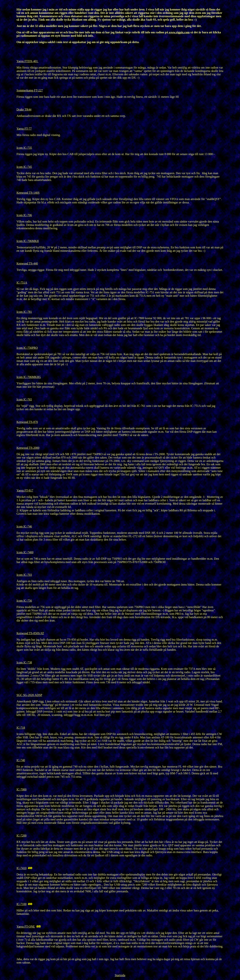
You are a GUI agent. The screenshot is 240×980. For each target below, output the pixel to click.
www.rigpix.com (179, 32)
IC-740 (21, 760)
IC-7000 (21, 789)
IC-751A (22, 283)
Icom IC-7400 (25, 552)
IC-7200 (21, 835)
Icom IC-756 (24, 601)
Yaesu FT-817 (25, 490)
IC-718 (21, 728)
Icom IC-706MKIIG (29, 377)
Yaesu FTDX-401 (28, 61)
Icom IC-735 (24, 148)
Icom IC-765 (24, 399)
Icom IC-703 (24, 575)
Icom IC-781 (24, 312)
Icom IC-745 (24, 167)
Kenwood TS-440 (27, 263)
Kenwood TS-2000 (28, 448)
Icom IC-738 (24, 662)
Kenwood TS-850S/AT (30, 633)
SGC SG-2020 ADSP (29, 695)
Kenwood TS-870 (27, 422)
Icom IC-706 (24, 215)
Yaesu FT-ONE (26, 927)
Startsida (120, 975)
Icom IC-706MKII (28, 241)
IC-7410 (21, 868)
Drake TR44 (24, 109)
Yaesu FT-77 (24, 129)
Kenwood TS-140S (28, 193)
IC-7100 (21, 904)
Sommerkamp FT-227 (30, 90)
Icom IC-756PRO (27, 348)
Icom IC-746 (24, 526)
